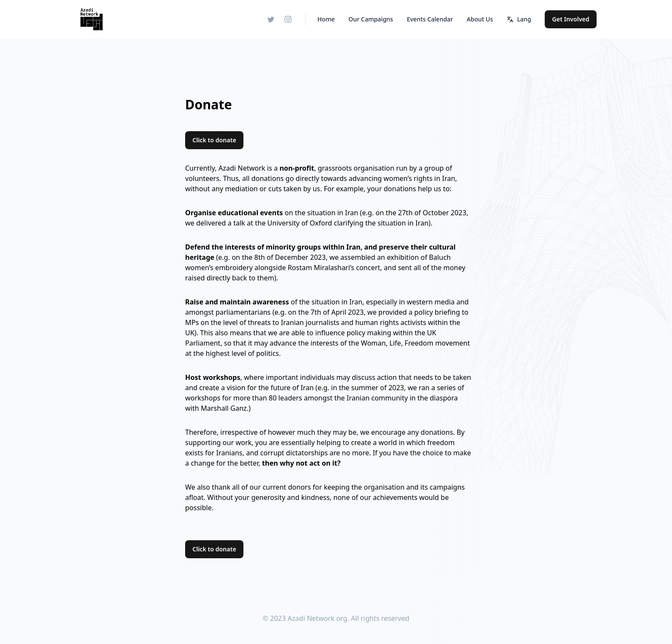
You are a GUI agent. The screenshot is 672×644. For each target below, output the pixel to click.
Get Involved (571, 19)
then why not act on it (300, 463)
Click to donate (214, 140)
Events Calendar (430, 19)
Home (326, 19)
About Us (480, 19)
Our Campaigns (371, 19)
